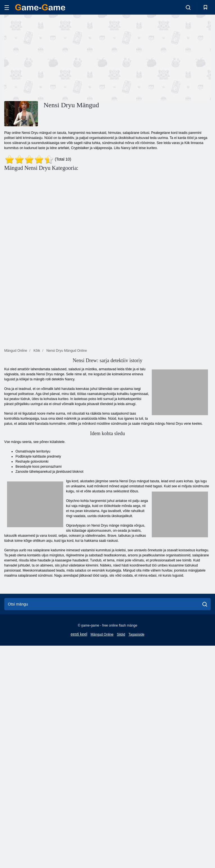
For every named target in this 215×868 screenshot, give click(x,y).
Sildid (121, 634)
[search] (205, 604)
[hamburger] (7, 7)
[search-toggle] (188, 7)
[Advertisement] (56, 57)
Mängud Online (102, 634)
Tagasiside (136, 634)
